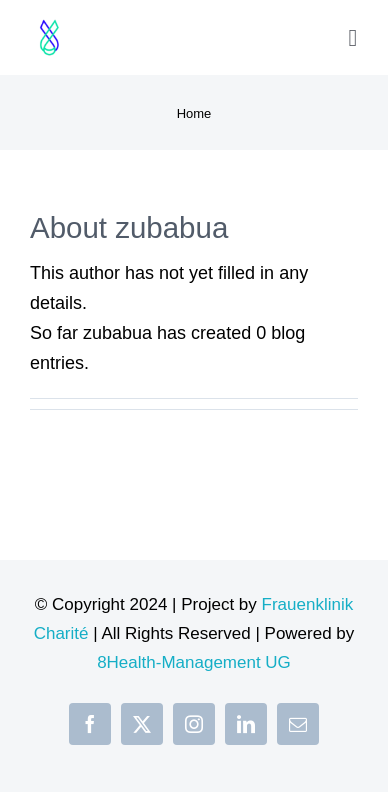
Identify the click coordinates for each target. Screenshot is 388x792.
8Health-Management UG (194, 662)
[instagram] (194, 724)
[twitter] (142, 724)
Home (194, 113)
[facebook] (90, 724)
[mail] (298, 724)
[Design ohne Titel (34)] (50, 19)
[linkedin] (246, 724)
